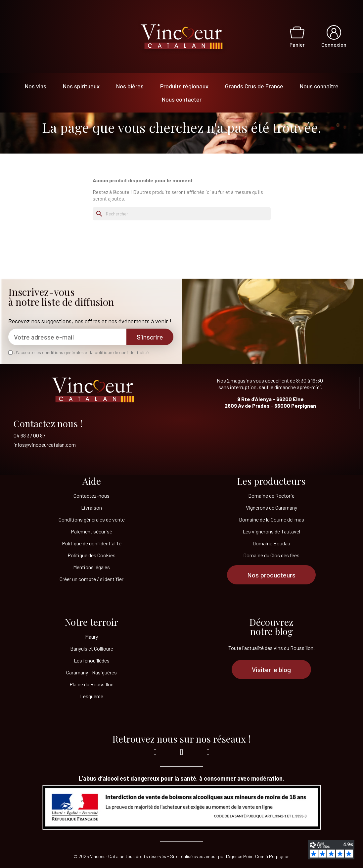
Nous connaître (319, 86)
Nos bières (130, 86)
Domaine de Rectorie (271, 496)
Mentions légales (91, 567)
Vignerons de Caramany (272, 507)
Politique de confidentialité (92, 543)
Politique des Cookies (91, 555)
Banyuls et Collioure (92, 648)
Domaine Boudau (271, 543)
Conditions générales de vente (92, 519)
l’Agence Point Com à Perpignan (258, 856)
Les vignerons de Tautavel (271, 531)
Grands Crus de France (254, 86)
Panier (297, 45)
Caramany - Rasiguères (91, 672)
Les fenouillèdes (92, 660)
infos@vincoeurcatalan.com (45, 445)
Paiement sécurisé (91, 531)
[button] (271, 575)
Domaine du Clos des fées (271, 555)
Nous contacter (182, 99)
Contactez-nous (91, 496)
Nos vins (36, 86)
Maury (91, 637)
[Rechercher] (182, 214)
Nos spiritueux (81, 86)
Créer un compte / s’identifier (91, 579)
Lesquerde (92, 696)
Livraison (91, 507)
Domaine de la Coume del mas (272, 519)
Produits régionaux (184, 86)
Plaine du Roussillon (91, 684)
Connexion (334, 45)
